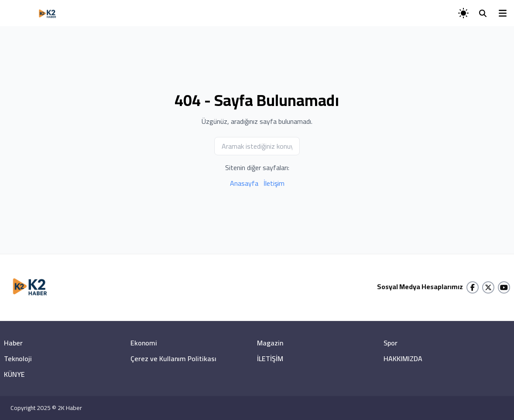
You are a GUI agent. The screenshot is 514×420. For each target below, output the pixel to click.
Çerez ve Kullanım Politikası (173, 359)
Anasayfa (244, 183)
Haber (13, 343)
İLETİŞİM (270, 359)
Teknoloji (18, 359)
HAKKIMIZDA (403, 359)
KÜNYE (14, 374)
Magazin (270, 343)
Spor (391, 343)
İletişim (274, 183)
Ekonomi (144, 343)
